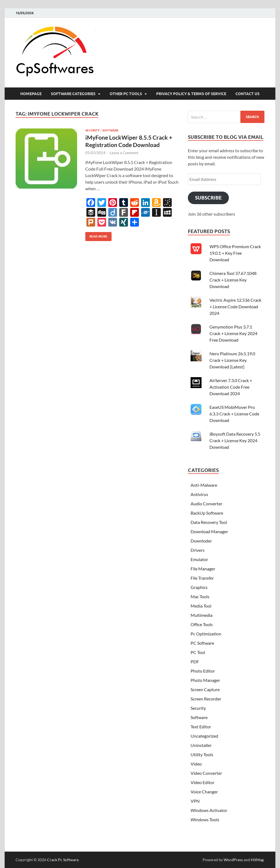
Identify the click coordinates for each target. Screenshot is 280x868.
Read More (96, 235)
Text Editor (201, 727)
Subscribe (208, 198)
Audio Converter (206, 504)
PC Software (202, 643)
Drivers (198, 550)
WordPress (233, 860)
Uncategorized (204, 736)
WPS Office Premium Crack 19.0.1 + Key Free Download (235, 253)
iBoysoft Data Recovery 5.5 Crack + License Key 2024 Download (235, 440)
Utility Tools (202, 754)
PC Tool (198, 652)
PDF (195, 662)
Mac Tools (200, 596)
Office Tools (202, 624)
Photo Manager (205, 680)
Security (92, 130)
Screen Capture (205, 689)
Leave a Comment (124, 153)
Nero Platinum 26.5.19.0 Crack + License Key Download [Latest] (232, 360)
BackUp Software (207, 513)
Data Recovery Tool (209, 522)
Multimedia (202, 615)
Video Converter (206, 773)
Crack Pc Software (63, 860)
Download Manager (209, 531)
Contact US (247, 94)
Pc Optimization (206, 634)
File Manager (203, 569)
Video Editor (202, 782)
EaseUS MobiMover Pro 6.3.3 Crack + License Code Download (234, 414)
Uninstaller (201, 745)
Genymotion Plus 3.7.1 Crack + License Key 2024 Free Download (233, 333)
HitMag (257, 860)
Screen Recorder (206, 699)
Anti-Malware (204, 485)
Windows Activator (209, 810)
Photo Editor (203, 671)
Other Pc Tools (126, 94)
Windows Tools (205, 819)
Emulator (199, 559)
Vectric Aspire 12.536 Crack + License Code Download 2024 (235, 307)
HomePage (31, 94)
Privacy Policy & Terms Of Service (191, 94)
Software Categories (73, 94)
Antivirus (199, 494)
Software (110, 130)
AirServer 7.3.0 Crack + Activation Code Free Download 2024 (231, 387)
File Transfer (202, 578)
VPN (195, 801)
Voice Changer (204, 792)
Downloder (201, 541)
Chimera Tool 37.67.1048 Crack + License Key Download (233, 280)
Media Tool (201, 606)
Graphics (199, 587)
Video (196, 764)
